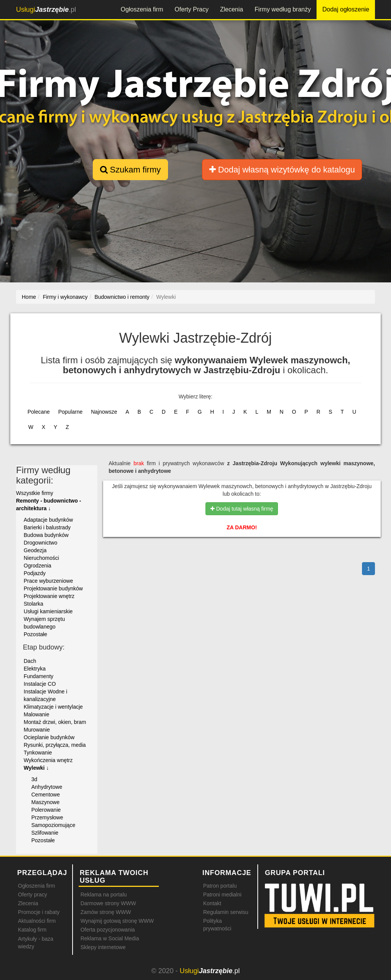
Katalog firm (32, 930)
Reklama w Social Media (110, 938)
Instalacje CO (40, 684)
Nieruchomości (41, 558)
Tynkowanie (38, 753)
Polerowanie (46, 810)
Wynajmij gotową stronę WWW (117, 921)
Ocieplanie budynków (49, 737)
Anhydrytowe (47, 787)
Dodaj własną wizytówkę (282, 170)
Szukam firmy (130, 170)
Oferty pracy (32, 895)
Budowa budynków (46, 535)
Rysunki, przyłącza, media (55, 745)
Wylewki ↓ (36, 768)
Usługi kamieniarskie (48, 611)
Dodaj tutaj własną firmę (242, 509)
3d (34, 779)
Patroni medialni (222, 895)
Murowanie (37, 730)
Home (29, 297)
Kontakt (212, 903)
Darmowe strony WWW (108, 903)
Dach (30, 661)
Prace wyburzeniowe (48, 581)
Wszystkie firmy (35, 493)
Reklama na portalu (104, 895)
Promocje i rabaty (39, 912)
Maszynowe (45, 802)
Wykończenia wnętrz (48, 760)
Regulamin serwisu (226, 912)
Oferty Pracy (191, 9)
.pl (46, 10)
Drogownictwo (40, 543)
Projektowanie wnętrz (49, 596)
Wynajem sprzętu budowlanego (44, 623)
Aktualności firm (37, 921)
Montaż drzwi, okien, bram (55, 722)
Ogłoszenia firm (142, 9)
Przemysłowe (47, 817)
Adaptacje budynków (48, 520)
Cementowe (46, 795)
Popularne (70, 412)
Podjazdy (35, 573)
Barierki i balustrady (47, 527)
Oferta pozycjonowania (108, 930)
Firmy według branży (283, 9)
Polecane (39, 412)
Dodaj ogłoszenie (346, 9)
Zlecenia (231, 9)
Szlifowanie (45, 833)
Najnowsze (104, 412)
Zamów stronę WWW (106, 912)
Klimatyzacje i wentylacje (53, 707)
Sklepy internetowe (103, 947)
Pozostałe (35, 634)
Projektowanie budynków (53, 588)
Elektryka (35, 669)
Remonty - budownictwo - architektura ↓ (48, 505)
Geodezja (35, 550)
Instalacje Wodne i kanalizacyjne (45, 695)
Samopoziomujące (53, 825)
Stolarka (33, 604)
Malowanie (36, 714)
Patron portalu (220, 886)
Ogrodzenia (37, 566)
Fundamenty (39, 676)
